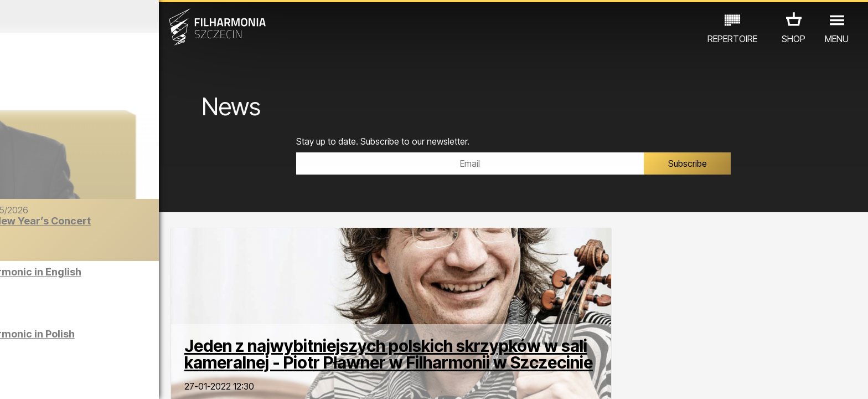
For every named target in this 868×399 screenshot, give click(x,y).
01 (13, 380)
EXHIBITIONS (134, 351)
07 (119, 380)
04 (66, 380)
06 (101, 380)
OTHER (187, 351)
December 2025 (113, 17)
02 (31, 380)
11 (189, 380)
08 (137, 380)
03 (48, 380)
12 (207, 380)
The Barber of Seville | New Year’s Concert (137, 226)
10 (172, 380)
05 (84, 380)
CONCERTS (42, 351)
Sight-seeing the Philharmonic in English (128, 277)
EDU (86, 351)
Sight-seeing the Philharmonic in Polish (125, 339)
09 (154, 380)
